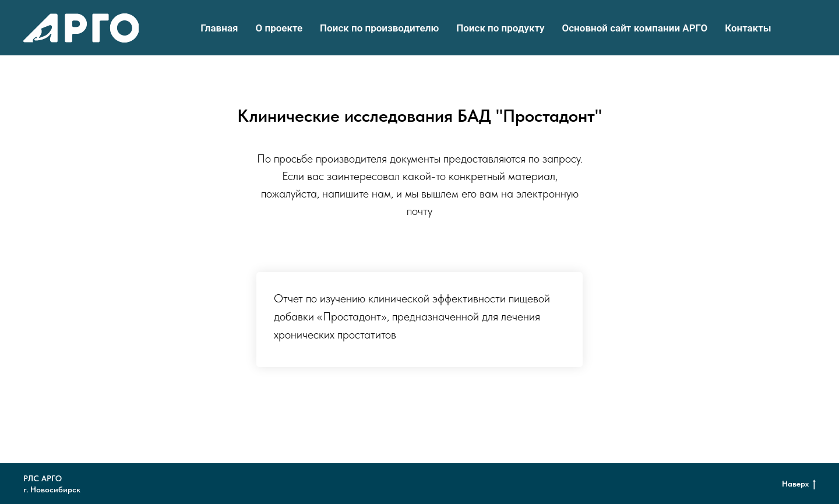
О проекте (279, 28)
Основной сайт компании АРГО (635, 28)
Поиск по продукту (500, 28)
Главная (219, 28)
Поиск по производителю (379, 28)
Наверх (799, 484)
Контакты (748, 28)
